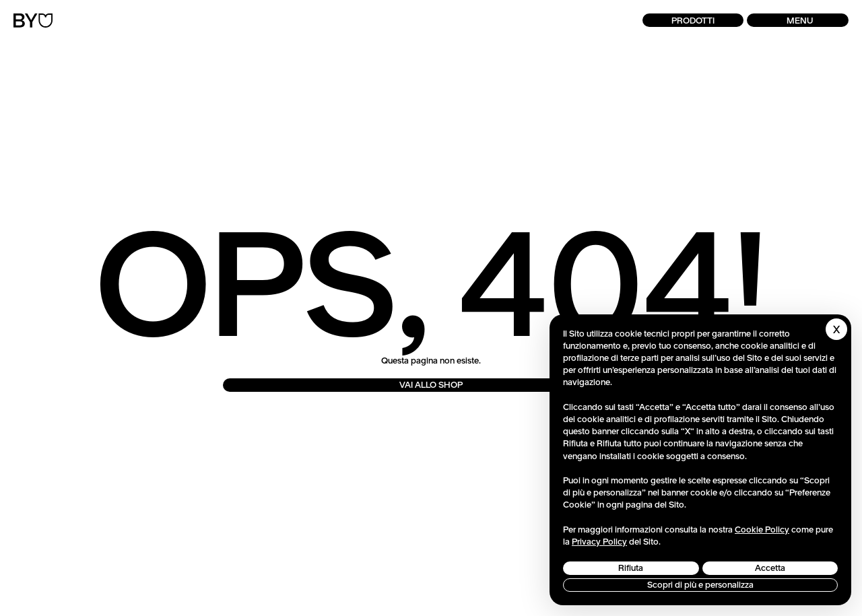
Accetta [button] (770, 568)
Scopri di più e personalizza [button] (700, 585)
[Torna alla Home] (33, 21)
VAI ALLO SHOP (431, 385)
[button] (798, 20)
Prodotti (693, 21)
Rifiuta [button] (631, 568)
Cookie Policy (762, 529)
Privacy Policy (599, 542)
